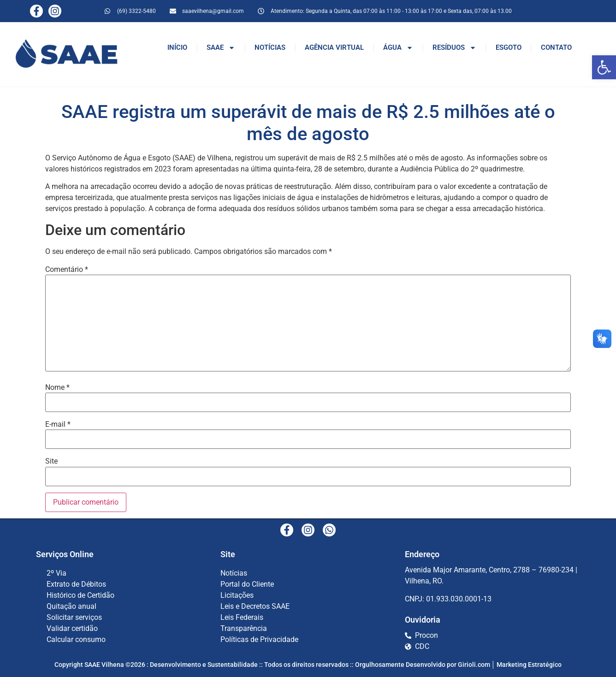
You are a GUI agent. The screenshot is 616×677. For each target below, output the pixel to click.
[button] (604, 67)
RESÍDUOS (454, 48)
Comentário (67, 270)
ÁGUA (398, 48)
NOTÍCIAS (270, 47)
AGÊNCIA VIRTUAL (334, 47)
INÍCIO (177, 47)
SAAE (221, 48)
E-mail (58, 424)
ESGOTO (509, 47)
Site (51, 461)
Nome (57, 388)
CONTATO (556, 47)
